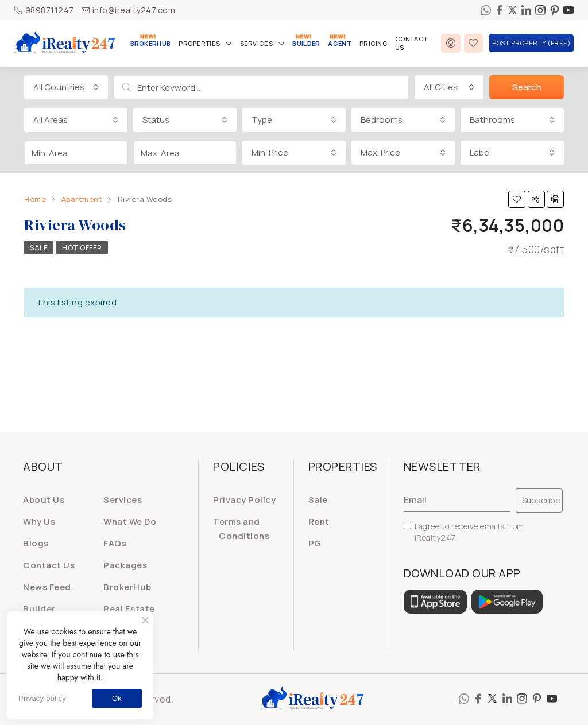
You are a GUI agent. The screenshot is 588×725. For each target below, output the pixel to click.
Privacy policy (42, 698)
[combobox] (66, 87)
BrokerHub (151, 43)
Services (256, 43)
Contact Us (411, 43)
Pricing (373, 43)
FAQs (115, 543)
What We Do (130, 522)
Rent (319, 522)
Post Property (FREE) (531, 43)
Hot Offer (82, 248)
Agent (340, 43)
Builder (306, 43)
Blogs (36, 543)
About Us (44, 500)
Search (527, 87)
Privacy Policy (244, 500)
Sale (39, 248)
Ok (117, 698)
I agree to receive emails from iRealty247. (464, 532)
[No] (145, 620)
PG (315, 543)
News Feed (47, 587)
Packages (125, 565)
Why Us (39, 522)
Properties (199, 43)
